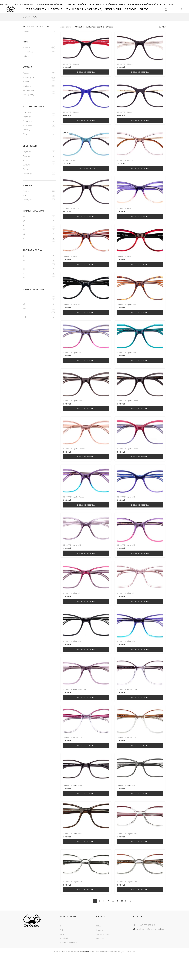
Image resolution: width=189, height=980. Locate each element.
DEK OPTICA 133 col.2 (126, 72)
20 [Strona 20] (122, 926)
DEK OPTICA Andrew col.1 (73, 808)
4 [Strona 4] (108, 926)
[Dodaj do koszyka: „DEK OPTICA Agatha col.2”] (85, 375)
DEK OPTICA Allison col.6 (128, 612)
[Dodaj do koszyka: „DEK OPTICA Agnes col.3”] (85, 571)
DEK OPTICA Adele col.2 (72, 268)
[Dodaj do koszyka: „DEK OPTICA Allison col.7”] (85, 669)
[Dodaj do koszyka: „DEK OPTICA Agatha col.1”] (141, 326)
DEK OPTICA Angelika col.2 (73, 906)
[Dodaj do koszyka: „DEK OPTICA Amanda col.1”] (141, 718)
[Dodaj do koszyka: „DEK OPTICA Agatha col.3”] (141, 375)
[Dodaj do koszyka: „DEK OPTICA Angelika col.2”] (85, 915)
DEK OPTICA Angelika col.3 (129, 906)
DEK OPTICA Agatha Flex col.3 (130, 465)
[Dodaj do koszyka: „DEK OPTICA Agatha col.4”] (85, 424)
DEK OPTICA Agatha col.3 (128, 367)
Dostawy (100, 955)
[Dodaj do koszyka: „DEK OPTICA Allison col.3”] (85, 620)
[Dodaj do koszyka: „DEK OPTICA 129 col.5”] (85, 80)
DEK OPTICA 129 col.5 (71, 72)
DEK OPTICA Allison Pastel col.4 (75, 710)
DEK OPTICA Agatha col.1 (128, 317)
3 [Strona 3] (104, 926)
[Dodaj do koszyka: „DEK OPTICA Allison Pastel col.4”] (85, 718)
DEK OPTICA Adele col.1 (127, 219)
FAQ (61, 955)
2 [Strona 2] (100, 926)
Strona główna (66, 34)
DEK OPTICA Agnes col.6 (128, 563)
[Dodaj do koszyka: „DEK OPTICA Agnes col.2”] (141, 522)
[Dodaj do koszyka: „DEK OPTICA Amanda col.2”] (85, 767)
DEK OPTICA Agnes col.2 (128, 514)
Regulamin (64, 963)
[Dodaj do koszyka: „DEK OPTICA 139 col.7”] (141, 129)
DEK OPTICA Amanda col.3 (129, 759)
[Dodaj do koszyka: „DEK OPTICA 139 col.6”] (85, 129)
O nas (62, 951)
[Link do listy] (150, 950)
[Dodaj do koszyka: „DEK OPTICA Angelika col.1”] (141, 866)
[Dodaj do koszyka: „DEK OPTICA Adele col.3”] (141, 277)
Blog (62, 959)
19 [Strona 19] (117, 926)
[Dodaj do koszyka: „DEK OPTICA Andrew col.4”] (85, 866)
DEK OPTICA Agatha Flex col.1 (130, 416)
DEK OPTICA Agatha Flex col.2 (75, 465)
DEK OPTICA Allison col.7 (72, 661)
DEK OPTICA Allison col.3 (72, 612)
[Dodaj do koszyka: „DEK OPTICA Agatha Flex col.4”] (85, 522)
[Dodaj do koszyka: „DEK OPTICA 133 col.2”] (141, 80)
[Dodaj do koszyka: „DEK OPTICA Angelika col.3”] (141, 915)
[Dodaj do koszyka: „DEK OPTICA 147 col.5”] (85, 227)
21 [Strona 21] (126, 926)
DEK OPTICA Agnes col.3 (72, 563)
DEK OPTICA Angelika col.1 (128, 857)
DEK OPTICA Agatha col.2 (73, 367)
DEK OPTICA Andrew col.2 (128, 808)
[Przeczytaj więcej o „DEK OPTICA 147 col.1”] (85, 178)
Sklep (99, 951)
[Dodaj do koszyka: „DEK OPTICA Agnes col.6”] (141, 571)
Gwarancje (101, 963)
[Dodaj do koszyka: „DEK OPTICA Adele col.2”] (85, 277)
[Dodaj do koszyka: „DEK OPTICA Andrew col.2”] (141, 816)
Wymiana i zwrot (103, 959)
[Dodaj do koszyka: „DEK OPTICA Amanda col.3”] (141, 767)
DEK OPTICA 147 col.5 (71, 219)
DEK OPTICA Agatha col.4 (73, 416)
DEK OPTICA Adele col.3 (127, 268)
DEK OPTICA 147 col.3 (126, 170)
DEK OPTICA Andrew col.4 (73, 857)
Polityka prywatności (68, 967)
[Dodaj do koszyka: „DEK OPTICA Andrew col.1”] (85, 816)
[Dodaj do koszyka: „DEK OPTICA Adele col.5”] (85, 326)
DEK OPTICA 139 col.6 (71, 121)
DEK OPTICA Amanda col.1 (128, 710)
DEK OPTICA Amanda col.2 (73, 759)
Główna (26, 39)
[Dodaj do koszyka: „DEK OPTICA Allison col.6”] (141, 620)
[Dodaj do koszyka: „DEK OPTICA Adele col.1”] (141, 227)
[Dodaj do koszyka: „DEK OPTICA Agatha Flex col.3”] (141, 473)
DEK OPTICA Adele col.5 (72, 317)
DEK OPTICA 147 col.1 (71, 170)
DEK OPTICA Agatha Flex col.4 (75, 514)
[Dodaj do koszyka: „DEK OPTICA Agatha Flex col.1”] (141, 424)
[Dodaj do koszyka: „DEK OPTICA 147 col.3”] (141, 178)
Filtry (164, 34)
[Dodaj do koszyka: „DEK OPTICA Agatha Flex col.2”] (85, 473)
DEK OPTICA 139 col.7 (126, 121)
